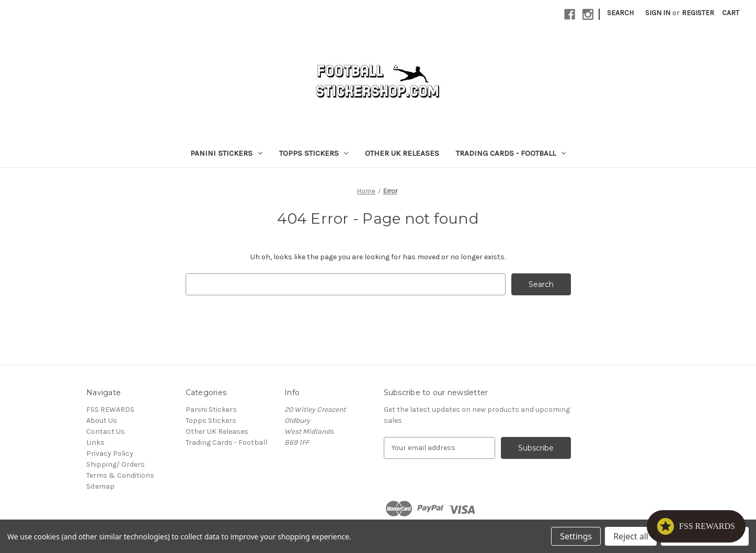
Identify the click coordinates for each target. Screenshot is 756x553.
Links (95, 442)
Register (698, 13)
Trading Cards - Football (511, 153)
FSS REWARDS (110, 410)
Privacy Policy (110, 453)
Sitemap (100, 486)
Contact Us (106, 431)
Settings (576, 536)
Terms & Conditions (120, 475)
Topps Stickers (314, 153)
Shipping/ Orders (116, 464)
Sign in (658, 13)
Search (620, 13)
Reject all (631, 536)
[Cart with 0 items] (731, 13)
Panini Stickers (226, 153)
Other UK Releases (402, 153)
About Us (102, 420)
